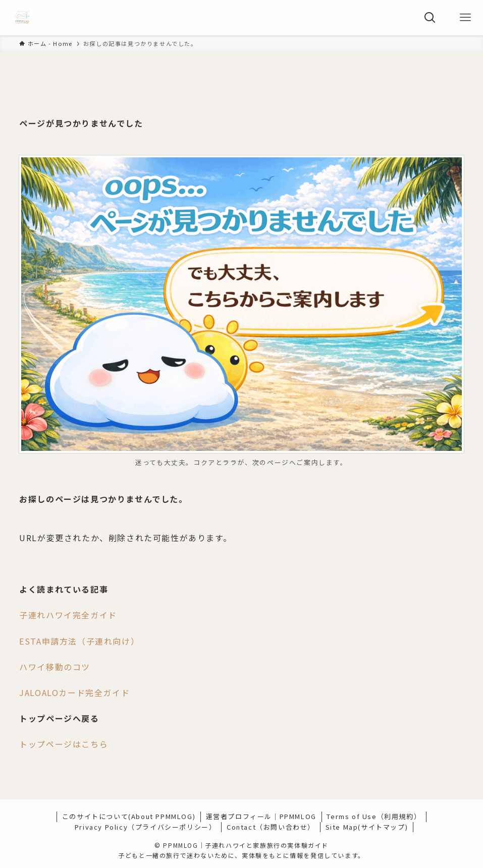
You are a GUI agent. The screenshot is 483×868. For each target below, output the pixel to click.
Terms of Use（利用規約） (374, 816)
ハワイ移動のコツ (55, 667)
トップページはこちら (64, 744)
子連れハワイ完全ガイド (68, 615)
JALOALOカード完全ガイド (74, 692)
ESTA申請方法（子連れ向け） (79, 641)
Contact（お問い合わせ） (271, 827)
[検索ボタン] (430, 18)
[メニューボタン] (465, 18)
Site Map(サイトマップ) (367, 827)
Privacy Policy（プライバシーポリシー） (146, 827)
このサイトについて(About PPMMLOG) (129, 816)
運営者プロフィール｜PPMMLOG (261, 816)
